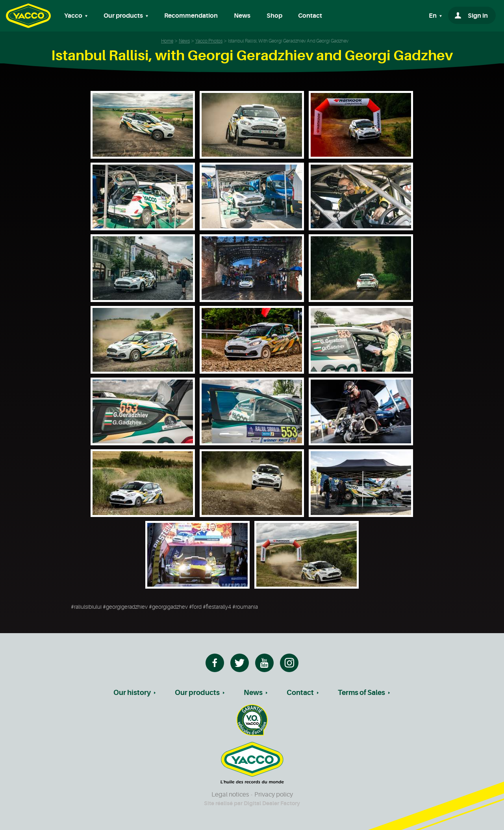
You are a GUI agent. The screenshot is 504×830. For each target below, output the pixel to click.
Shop (274, 16)
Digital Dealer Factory (272, 803)
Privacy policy (274, 795)
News (242, 16)
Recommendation (191, 16)
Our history (132, 693)
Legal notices (230, 795)
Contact (310, 16)
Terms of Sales (361, 693)
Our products (197, 693)
